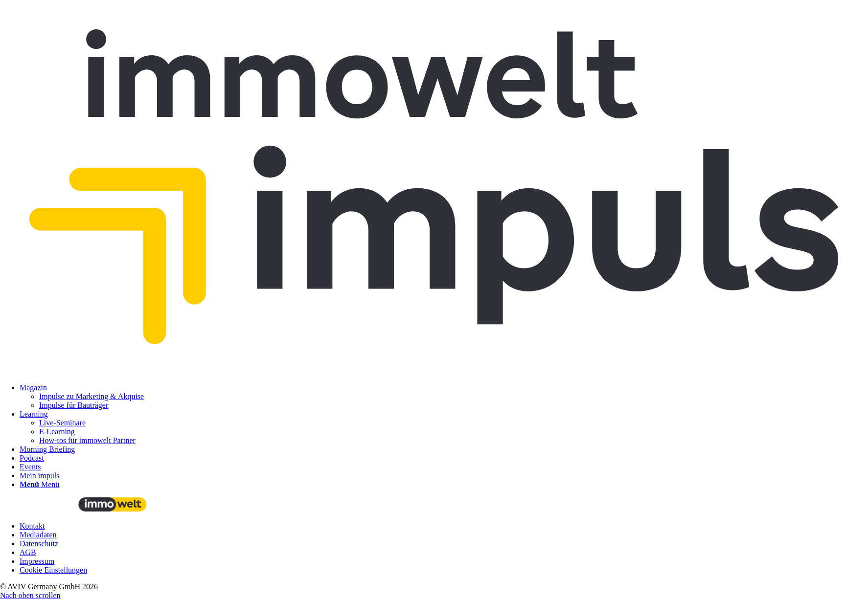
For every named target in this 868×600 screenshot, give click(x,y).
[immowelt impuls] (434, 371)
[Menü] (39, 484)
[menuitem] (444, 397)
